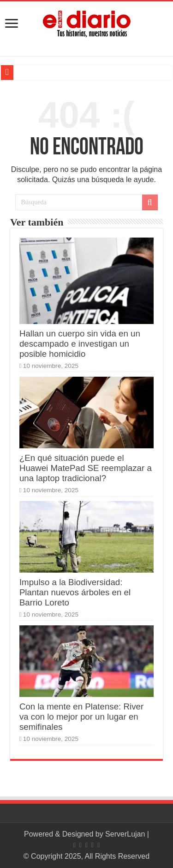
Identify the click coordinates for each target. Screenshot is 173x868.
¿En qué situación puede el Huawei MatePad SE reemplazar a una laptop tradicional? (86, 468)
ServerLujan (125, 834)
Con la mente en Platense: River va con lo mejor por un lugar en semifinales (81, 717)
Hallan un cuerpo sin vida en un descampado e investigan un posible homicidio (80, 344)
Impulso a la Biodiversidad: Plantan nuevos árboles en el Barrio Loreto (75, 592)
